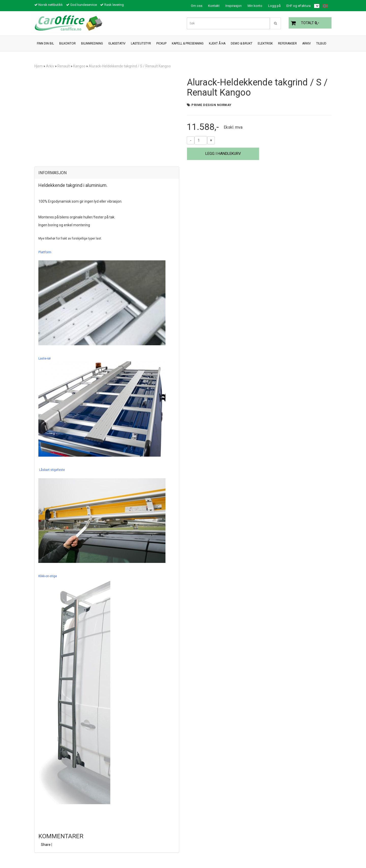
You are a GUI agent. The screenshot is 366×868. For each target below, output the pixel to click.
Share (46, 845)
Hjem (39, 66)
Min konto (255, 6)
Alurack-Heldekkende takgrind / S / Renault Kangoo (130, 66)
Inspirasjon (234, 6)
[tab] (107, 173)
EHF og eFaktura (299, 6)
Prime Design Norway (211, 105)
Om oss (197, 6)
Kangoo (79, 66)
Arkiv (50, 66)
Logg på (274, 6)
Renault (64, 66)
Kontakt (214, 6)
